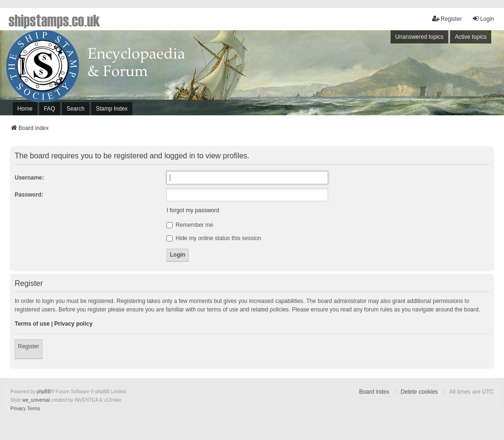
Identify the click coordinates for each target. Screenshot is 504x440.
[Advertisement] (377, 75)
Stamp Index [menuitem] (112, 109)
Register (29, 346)
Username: (29, 178)
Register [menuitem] (447, 19)
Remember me (190, 225)
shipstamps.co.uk (54, 20)
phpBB (44, 392)
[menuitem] (18, 409)
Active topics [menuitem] (471, 37)
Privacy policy (74, 324)
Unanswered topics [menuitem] (419, 37)
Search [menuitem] (76, 109)
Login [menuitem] (483, 19)
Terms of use (32, 324)
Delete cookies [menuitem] (419, 392)
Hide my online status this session (214, 238)
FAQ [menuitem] (50, 109)
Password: (29, 195)
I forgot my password (193, 210)
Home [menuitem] (25, 109)
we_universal (36, 400)
